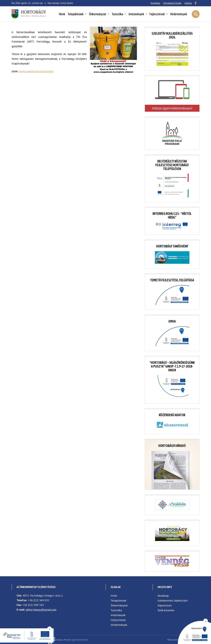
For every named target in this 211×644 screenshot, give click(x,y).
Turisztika (117, 14)
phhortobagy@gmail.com (41, 610)
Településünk (76, 14)
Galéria (188, 3)
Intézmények (136, 14)
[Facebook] (196, 3)
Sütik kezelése (166, 610)
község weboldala (34, 13)
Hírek (62, 14)
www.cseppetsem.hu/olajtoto (36, 71)
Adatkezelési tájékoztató (173, 600)
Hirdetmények (179, 14)
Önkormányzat (98, 14)
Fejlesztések (157, 14)
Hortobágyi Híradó (172, 3)
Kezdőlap (155, 3)
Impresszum (165, 605)
